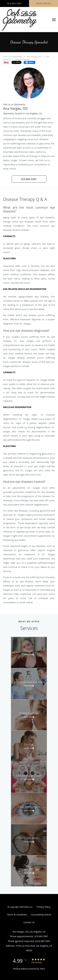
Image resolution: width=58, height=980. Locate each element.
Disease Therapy (22, 59)
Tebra (42, 969)
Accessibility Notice (41, 915)
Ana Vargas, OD (34, 57)
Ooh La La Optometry (13, 57)
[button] (29, 179)
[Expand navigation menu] (54, 20)
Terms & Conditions (17, 915)
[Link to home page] (25, 20)
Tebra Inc (28, 907)
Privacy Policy (44, 907)
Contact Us (29, 922)
